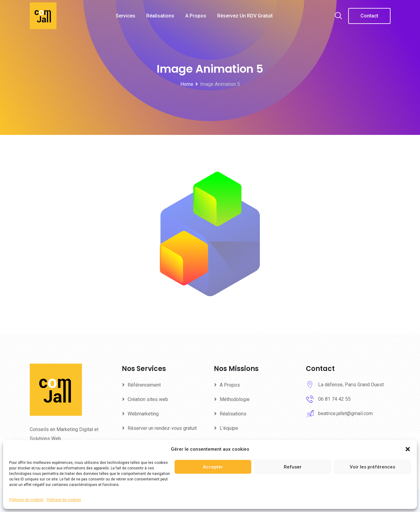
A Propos (196, 16)
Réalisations (160, 16)
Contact (369, 16)
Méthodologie (235, 399)
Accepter (213, 467)
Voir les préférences (372, 467)
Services (125, 16)
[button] (408, 449)
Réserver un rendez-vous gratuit (162, 428)
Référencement (144, 385)
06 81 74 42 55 (334, 399)
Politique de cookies (26, 500)
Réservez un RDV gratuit (245, 16)
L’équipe (229, 428)
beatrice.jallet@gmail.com (345, 413)
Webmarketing (143, 414)
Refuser (293, 467)
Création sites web (148, 399)
